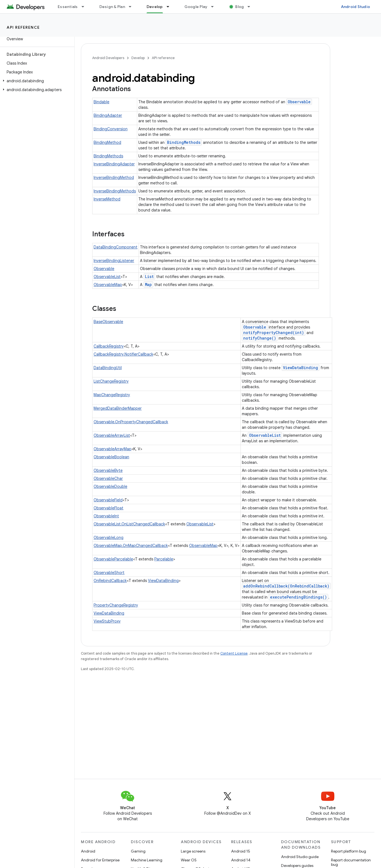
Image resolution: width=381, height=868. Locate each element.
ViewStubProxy (107, 621)
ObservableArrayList (112, 435)
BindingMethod (107, 142)
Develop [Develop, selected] (155, 7)
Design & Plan (112, 7)
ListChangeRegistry (111, 381)
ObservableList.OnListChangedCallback (129, 524)
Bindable (101, 102)
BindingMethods (184, 142)
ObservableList (107, 277)
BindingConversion (111, 129)
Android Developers (108, 58)
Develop (138, 58)
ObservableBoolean (111, 457)
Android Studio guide (300, 857)
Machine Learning (147, 860)
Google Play (196, 7)
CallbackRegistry (109, 346)
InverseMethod (107, 199)
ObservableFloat (109, 508)
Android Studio (356, 7)
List (149, 276)
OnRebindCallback (110, 581)
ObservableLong (109, 538)
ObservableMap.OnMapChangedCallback (131, 546)
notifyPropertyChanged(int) (274, 333)
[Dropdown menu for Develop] (170, 7)
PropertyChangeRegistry (116, 605)
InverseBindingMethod (114, 178)
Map (148, 285)
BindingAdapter (108, 115)
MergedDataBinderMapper (118, 408)
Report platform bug (349, 851)
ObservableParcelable (113, 559)
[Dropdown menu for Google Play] (215, 7)
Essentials (68, 7)
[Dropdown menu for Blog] (251, 7)
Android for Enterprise (100, 860)
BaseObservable (108, 322)
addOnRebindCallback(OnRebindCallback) (286, 586)
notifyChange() (260, 338)
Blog (240, 7)
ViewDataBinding (301, 368)
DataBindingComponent (116, 247)
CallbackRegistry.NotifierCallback (123, 354)
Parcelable (164, 559)
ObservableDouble (110, 486)
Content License (234, 653)
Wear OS (189, 860)
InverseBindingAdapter (114, 164)
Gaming (138, 851)
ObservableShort (109, 573)
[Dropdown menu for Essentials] (85, 7)
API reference (23, 27)
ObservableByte (108, 470)
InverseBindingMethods (115, 191)
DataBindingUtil (108, 368)
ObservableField (108, 500)
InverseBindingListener (114, 261)
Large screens (193, 851)
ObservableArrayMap (113, 449)
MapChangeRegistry (112, 395)
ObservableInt (106, 516)
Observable (299, 102)
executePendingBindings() (298, 597)
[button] (36, 81)
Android (88, 851)
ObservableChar (108, 478)
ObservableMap (108, 285)
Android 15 (241, 851)
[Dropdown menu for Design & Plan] (133, 7)
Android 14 (241, 860)
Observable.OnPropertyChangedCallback (131, 422)
